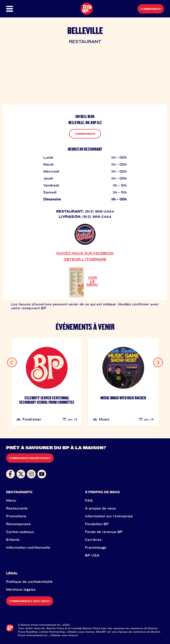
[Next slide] (158, 362)
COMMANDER (85, 134)
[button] (14, 9)
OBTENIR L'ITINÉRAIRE (85, 259)
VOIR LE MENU (92, 281)
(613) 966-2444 (100, 211)
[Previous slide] (12, 362)
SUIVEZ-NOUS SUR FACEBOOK (85, 253)
